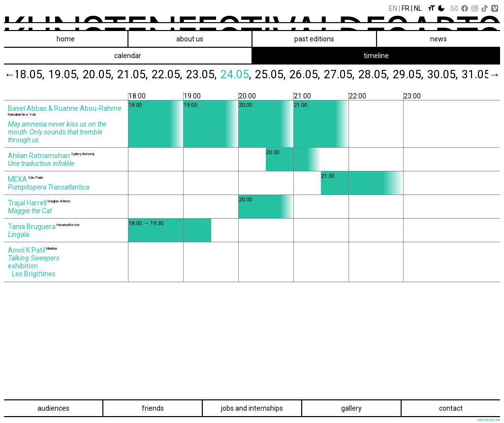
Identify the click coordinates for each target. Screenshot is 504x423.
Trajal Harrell (27, 203)
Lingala (18, 234)
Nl (418, 8)
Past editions (314, 39)
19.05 (71, 74)
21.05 (140, 74)
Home (66, 39)
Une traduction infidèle (41, 163)
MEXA (17, 179)
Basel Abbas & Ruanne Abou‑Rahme (65, 108)
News (439, 39)
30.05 (450, 74)
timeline (376, 56)
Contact (451, 408)
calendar (128, 56)
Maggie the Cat (30, 211)
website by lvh (488, 420)
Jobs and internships (252, 408)
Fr (406, 8)
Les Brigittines (34, 274)
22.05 (174, 74)
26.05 (312, 74)
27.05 (346, 74)
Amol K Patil (27, 250)
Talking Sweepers (34, 258)
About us (190, 39)
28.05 (381, 74)
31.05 (484, 74)
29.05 (415, 74)
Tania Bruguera (32, 227)
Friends (153, 408)
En (393, 8)
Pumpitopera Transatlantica (48, 187)
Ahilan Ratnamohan (39, 156)
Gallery (351, 408)
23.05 (209, 74)
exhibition (23, 266)
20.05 (105, 74)
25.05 (278, 74)
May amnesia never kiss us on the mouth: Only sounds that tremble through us (57, 132)
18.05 (36, 74)
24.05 (243, 74)
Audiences (53, 408)
